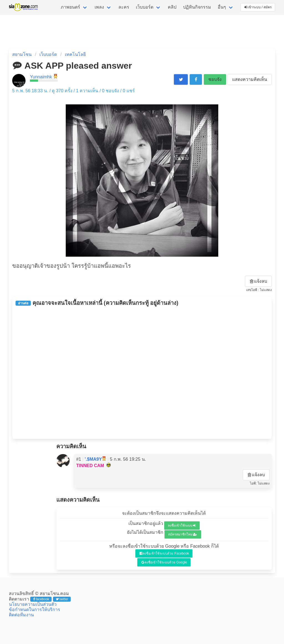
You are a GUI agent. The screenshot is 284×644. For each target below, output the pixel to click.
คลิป (172, 7)
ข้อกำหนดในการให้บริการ (35, 610)
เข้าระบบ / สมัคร (258, 7)
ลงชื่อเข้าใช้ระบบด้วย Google (164, 562)
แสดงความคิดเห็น (250, 79)
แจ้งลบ (258, 281)
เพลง (99, 7)
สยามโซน (22, 54)
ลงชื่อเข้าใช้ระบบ (182, 525)
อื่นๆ (222, 7)
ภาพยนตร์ (70, 7)
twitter (62, 599)
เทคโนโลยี (75, 54)
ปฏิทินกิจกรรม (197, 7)
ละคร (124, 7)
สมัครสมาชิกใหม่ (182, 534)
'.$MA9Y (93, 459)
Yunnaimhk (41, 77)
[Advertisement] (142, 372)
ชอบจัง (215, 79)
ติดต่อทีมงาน (21, 615)
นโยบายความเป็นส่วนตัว (33, 604)
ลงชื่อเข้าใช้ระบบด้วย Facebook (164, 553)
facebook (41, 599)
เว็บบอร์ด (145, 7)
